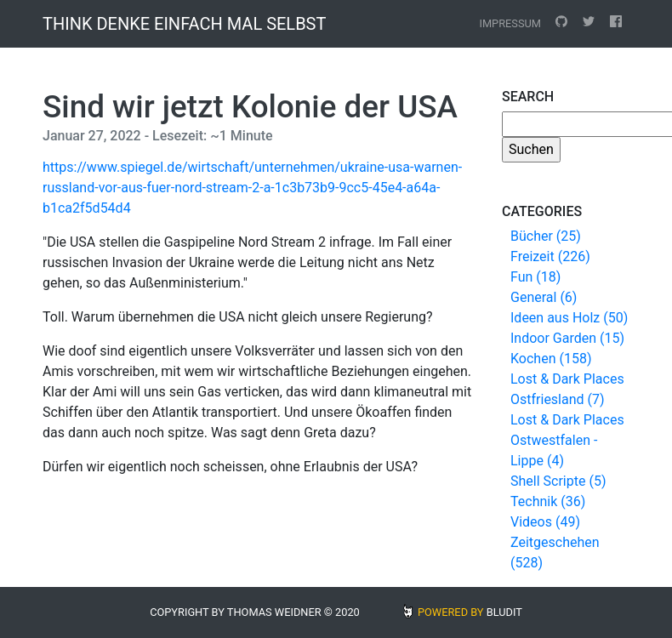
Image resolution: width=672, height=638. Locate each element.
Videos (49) (545, 522)
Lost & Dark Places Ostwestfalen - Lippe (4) (567, 440)
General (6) (544, 297)
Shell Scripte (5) (558, 481)
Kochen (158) (551, 359)
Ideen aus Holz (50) (569, 318)
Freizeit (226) (550, 256)
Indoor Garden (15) (567, 338)
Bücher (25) (546, 236)
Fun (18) (535, 277)
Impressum (510, 23)
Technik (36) (548, 501)
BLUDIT (504, 612)
